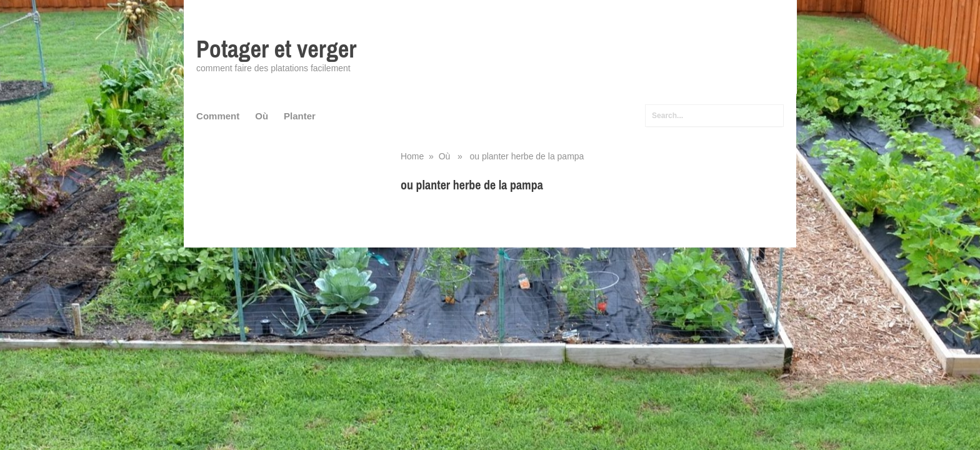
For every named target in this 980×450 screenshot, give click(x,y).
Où (262, 116)
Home (412, 156)
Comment (218, 116)
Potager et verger (276, 49)
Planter (300, 116)
